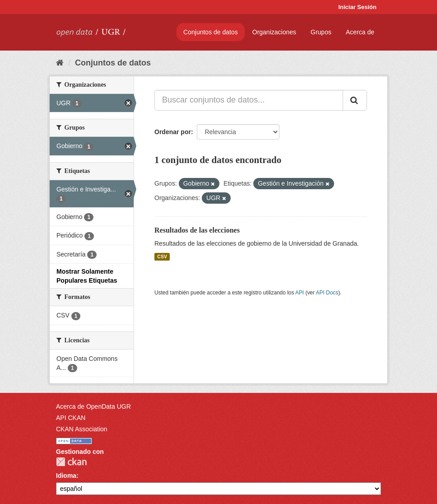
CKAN (71, 462)
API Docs (327, 293)
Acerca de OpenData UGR (93, 406)
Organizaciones (274, 32)
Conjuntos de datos (211, 32)
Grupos (321, 32)
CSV (162, 257)
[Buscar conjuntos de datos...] (249, 100)
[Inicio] (60, 63)
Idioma (66, 476)
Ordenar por (173, 132)
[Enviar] (355, 100)
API (300, 293)
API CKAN (71, 418)
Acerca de (360, 32)
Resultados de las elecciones (197, 230)
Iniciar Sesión (357, 7)
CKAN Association (82, 429)
